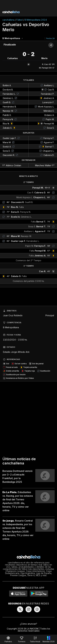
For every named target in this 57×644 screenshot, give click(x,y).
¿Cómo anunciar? (28, 624)
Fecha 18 (50, 38)
